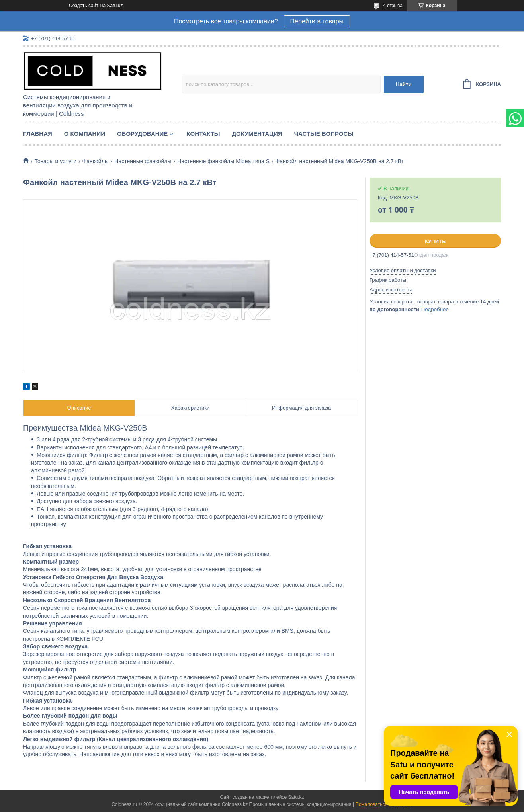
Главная (38, 134)
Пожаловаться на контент (384, 804)
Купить (435, 241)
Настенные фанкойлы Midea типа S (223, 161)
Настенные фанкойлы (143, 161)
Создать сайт (84, 6)
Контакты (203, 134)
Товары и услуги (55, 161)
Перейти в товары (317, 21)
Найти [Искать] (404, 84)
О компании (85, 134)
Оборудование (142, 134)
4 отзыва (393, 6)
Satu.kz (296, 797)
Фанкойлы (96, 161)
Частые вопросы (324, 134)
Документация (257, 134)
